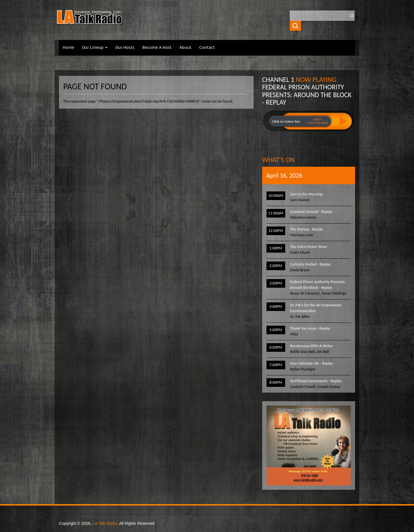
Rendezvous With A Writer (312, 346)
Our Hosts (125, 48)
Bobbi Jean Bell (302, 352)
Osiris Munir (300, 252)
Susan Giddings (334, 293)
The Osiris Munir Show (308, 247)
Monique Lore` (302, 235)
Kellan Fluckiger (303, 369)
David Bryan (300, 270)
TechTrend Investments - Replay (316, 381)
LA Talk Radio (105, 523)
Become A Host (157, 48)
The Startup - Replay (307, 229)
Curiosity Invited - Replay (310, 264)
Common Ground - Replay (311, 212)
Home (68, 48)
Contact (207, 48)
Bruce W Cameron (305, 293)
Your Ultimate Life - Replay (312, 363)
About (185, 48)
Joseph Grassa (329, 387)
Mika (294, 334)
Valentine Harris (303, 217)
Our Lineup (95, 48)
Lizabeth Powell (303, 387)
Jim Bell (323, 352)
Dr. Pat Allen (300, 317)
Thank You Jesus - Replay (310, 328)
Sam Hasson (300, 200)
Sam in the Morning (306, 194)
